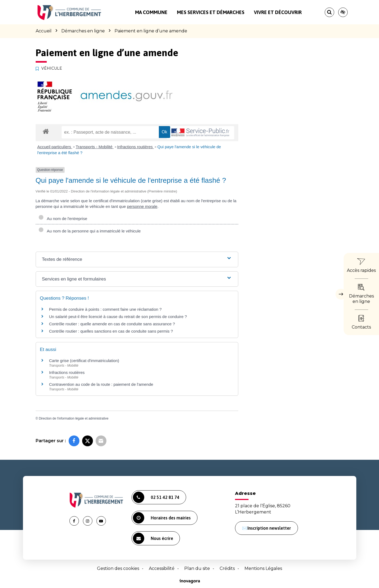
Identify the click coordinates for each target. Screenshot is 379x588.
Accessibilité (162, 568)
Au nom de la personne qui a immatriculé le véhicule (90, 231)
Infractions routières (136, 147)
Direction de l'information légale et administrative (74, 418)
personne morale (142, 206)
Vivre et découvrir (278, 12)
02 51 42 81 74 (156, 497)
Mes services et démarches (211, 12)
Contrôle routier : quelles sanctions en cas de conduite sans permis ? (111, 331)
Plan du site (197, 568)
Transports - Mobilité (95, 147)
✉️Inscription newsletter (266, 528)
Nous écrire (153, 538)
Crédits (227, 568)
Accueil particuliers (55, 147)
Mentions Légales (263, 568)
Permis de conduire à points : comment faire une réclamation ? (105, 309)
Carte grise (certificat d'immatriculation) (84, 361)
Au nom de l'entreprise (63, 219)
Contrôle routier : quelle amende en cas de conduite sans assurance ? (112, 324)
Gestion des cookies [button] (118, 568)
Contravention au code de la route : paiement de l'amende (101, 384)
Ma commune (151, 12)
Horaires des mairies (162, 518)
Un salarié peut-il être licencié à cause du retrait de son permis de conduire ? (118, 317)
